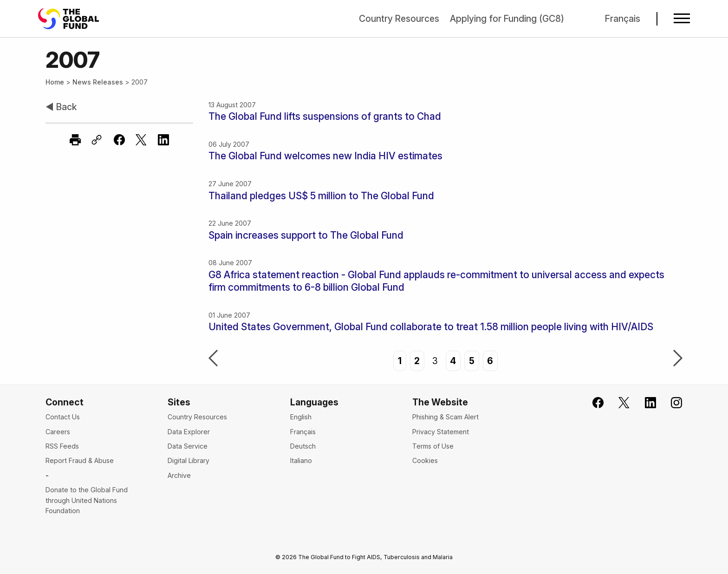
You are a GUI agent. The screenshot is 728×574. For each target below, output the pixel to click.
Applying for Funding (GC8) (507, 19)
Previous (213, 359)
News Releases (98, 82)
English (301, 417)
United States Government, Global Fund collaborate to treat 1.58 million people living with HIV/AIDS (431, 327)
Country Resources (399, 19)
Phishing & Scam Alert (445, 417)
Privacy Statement (441, 432)
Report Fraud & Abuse (80, 460)
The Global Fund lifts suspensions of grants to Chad (325, 116)
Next (678, 359)
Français (623, 19)
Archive (179, 475)
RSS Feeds (62, 446)
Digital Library (188, 460)
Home (55, 82)
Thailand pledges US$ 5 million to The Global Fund (321, 196)
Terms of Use (433, 446)
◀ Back (61, 107)
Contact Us (63, 417)
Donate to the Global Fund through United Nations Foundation (87, 500)
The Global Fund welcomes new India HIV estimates (325, 156)
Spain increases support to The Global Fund (306, 235)
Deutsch (303, 446)
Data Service (188, 446)
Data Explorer (189, 432)
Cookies (425, 460)
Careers (58, 432)
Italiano (301, 460)
